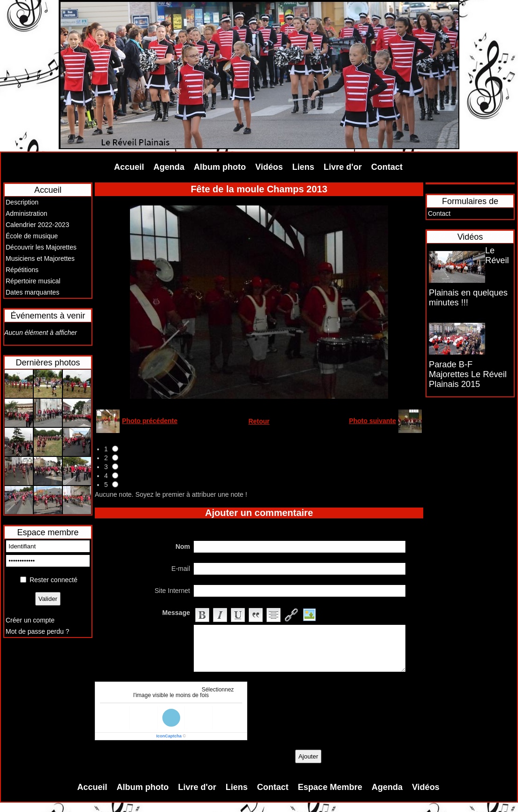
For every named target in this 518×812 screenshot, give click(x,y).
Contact (387, 167)
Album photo (220, 167)
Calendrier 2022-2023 (37, 225)
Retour (259, 421)
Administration (27, 213)
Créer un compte (30, 620)
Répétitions (22, 270)
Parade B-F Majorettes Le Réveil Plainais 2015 (468, 374)
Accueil (129, 167)
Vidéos (269, 167)
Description (22, 202)
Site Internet (173, 591)
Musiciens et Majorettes (40, 258)
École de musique (32, 236)
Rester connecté (53, 580)
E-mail (181, 569)
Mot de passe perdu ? (37, 631)
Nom (183, 546)
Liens (303, 167)
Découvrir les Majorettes (41, 247)
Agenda (169, 167)
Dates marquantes (32, 292)
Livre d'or (343, 167)
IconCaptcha (169, 736)
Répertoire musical (33, 281)
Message (176, 613)
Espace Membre (330, 787)
